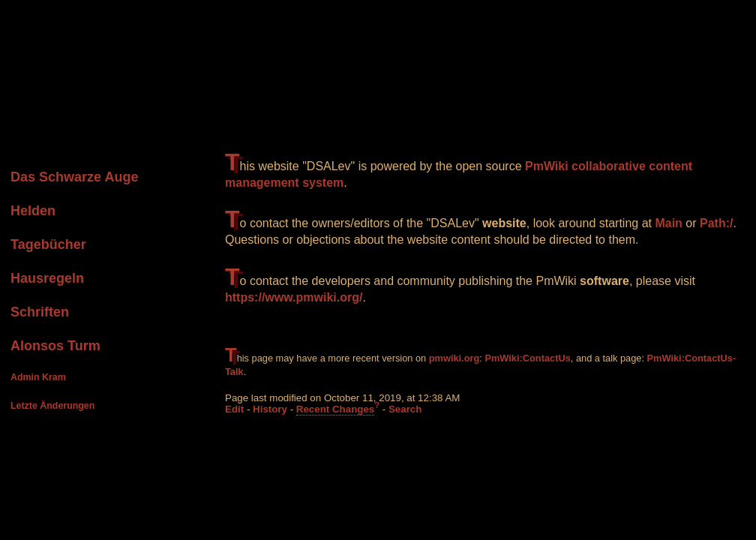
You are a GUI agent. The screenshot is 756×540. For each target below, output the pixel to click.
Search (405, 409)
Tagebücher (48, 244)
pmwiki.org (454, 358)
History (270, 409)
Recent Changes (335, 409)
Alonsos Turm (55, 346)
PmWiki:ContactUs (527, 358)
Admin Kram (38, 377)
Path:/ (716, 223)
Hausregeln (47, 278)
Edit (234, 409)
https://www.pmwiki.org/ (294, 297)
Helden (33, 211)
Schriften (40, 312)
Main (668, 223)
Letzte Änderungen (52, 406)
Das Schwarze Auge (74, 177)
